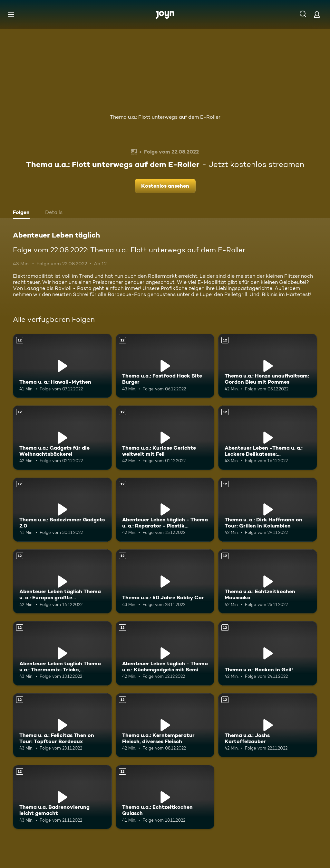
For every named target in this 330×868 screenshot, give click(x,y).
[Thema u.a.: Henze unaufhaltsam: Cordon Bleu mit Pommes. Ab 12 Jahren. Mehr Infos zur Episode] (268, 366)
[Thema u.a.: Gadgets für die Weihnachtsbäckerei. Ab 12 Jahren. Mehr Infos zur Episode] (62, 438)
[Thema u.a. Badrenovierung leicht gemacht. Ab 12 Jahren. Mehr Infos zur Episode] (62, 797)
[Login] (317, 14)
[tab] (23, 213)
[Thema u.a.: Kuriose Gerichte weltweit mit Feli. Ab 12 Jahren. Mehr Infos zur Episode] (165, 438)
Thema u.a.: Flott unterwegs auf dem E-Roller (165, 117)
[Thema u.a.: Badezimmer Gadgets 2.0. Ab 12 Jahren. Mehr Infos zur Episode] (62, 510)
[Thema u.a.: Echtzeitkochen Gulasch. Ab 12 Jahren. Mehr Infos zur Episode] (165, 797)
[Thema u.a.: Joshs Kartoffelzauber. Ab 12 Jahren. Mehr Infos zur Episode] (268, 725)
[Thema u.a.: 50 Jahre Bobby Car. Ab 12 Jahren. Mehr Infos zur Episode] (165, 581)
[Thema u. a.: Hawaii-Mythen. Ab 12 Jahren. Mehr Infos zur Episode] (62, 366)
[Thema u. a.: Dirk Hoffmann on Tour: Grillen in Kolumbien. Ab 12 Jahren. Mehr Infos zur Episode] (268, 510)
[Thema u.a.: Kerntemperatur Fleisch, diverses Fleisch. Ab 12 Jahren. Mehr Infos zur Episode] (165, 725)
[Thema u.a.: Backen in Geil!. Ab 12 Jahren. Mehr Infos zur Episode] (268, 653)
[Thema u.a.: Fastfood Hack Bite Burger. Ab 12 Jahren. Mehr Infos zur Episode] (165, 366)
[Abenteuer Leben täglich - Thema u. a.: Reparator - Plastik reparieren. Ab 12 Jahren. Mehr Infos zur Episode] (165, 510)
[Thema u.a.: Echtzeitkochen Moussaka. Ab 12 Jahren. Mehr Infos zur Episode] (268, 581)
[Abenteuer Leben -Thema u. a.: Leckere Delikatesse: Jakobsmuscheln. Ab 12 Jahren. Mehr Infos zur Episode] (268, 438)
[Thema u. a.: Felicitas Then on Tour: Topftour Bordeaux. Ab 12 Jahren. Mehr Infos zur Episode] (62, 725)
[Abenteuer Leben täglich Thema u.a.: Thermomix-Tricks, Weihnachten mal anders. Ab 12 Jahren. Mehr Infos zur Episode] (62, 653)
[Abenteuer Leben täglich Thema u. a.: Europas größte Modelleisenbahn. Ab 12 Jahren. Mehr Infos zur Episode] (62, 581)
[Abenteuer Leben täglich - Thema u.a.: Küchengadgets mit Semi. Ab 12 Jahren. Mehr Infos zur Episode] (165, 653)
